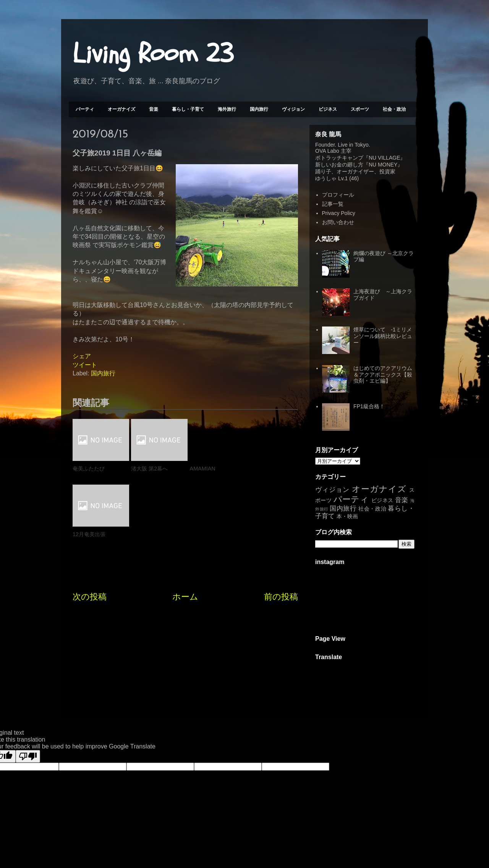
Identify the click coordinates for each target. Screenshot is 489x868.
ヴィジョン (293, 109)
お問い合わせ (338, 222)
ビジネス (328, 109)
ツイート (85, 365)
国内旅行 (259, 109)
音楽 (154, 109)
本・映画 (347, 516)
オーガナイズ (121, 109)
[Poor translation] (28, 756)
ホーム (185, 531)
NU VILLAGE (384, 158)
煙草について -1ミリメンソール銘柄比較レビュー (383, 336)
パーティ (85, 109)
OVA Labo (327, 151)
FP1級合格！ (369, 406)
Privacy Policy (339, 213)
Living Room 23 (153, 54)
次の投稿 (90, 531)
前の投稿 (281, 531)
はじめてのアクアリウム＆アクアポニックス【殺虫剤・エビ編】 (383, 375)
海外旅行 (227, 109)
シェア (82, 356)
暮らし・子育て (188, 109)
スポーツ (360, 109)
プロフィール (338, 195)
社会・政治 (394, 109)
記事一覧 (333, 204)
